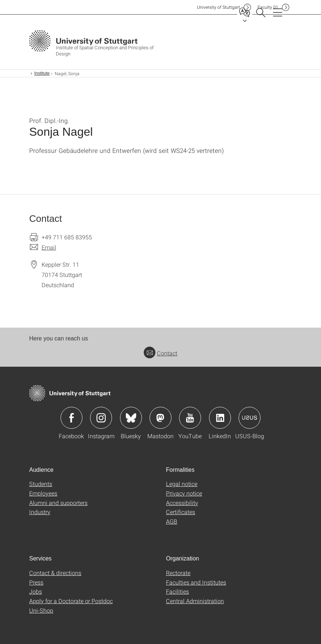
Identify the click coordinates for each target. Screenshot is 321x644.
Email (49, 247)
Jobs (36, 591)
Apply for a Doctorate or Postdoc (71, 601)
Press (36, 582)
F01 (268, 7)
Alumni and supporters (58, 503)
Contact (160, 353)
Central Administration (195, 601)
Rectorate (178, 573)
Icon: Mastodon (160, 418)
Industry (40, 512)
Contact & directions (55, 573)
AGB (172, 521)
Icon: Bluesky (131, 418)
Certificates (181, 512)
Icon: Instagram (101, 418)
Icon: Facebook (71, 418)
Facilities (177, 591)
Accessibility (182, 503)
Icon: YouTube (190, 418)
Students (41, 484)
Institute (42, 73)
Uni (218, 7)
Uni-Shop (41, 610)
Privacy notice (184, 493)
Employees (43, 493)
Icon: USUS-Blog (250, 418)
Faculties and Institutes (196, 582)
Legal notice (182, 484)
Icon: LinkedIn (220, 418)
